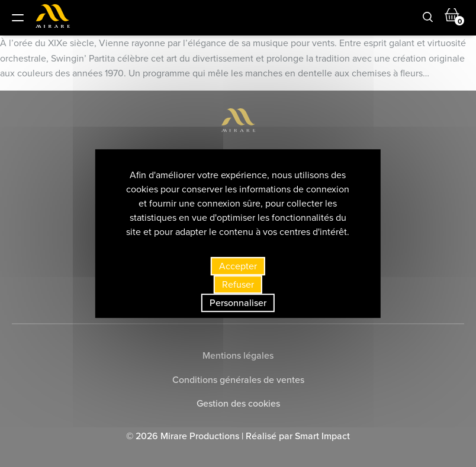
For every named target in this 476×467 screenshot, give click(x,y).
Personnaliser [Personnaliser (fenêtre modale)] (238, 303)
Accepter (238, 266)
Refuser (238, 284)
